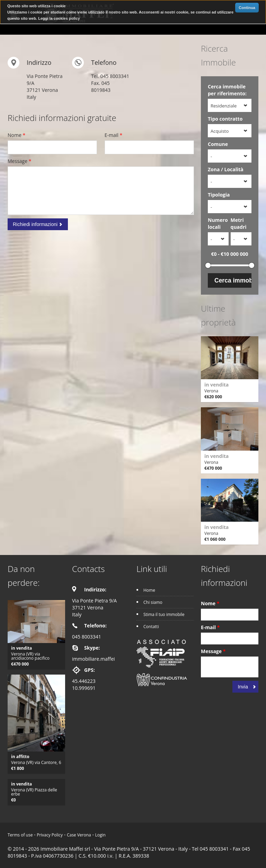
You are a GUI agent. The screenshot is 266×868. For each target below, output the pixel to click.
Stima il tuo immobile (164, 614)
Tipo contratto (225, 119)
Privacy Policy (50, 835)
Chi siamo (153, 602)
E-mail (113, 135)
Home (149, 590)
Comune (218, 144)
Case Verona (79, 835)
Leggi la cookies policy (59, 18)
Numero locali (218, 223)
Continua (247, 8)
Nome (16, 135)
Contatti (151, 627)
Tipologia (219, 195)
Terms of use (20, 835)
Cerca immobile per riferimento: (227, 90)
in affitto (20, 757)
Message (19, 161)
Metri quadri (239, 223)
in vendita (216, 385)
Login (100, 835)
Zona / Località (226, 169)
